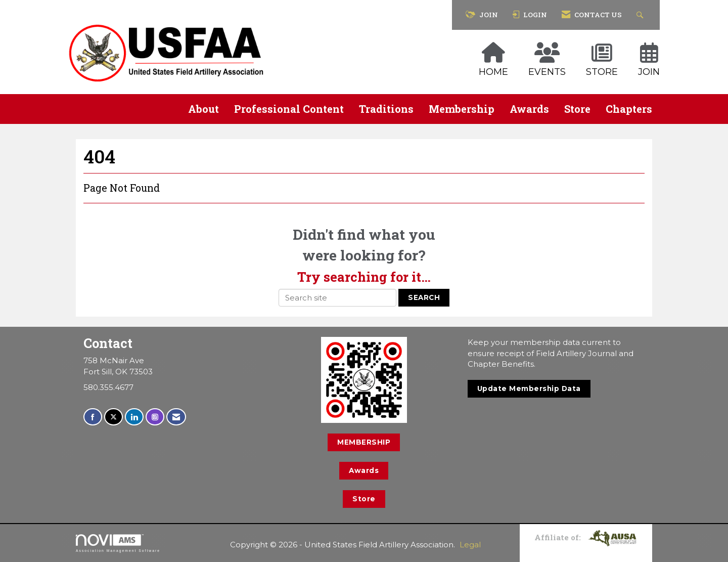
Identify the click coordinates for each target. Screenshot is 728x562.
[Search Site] (641, 15)
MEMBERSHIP (364, 442)
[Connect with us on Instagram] (155, 417)
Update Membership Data (529, 388)
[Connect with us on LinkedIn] (134, 417)
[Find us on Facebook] (93, 417)
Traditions (386, 109)
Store (577, 109)
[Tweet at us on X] (113, 417)
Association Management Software (118, 543)
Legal (470, 545)
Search (424, 297)
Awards (529, 109)
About (203, 109)
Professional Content (289, 109)
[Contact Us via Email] (176, 417)
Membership (462, 109)
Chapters (629, 109)
